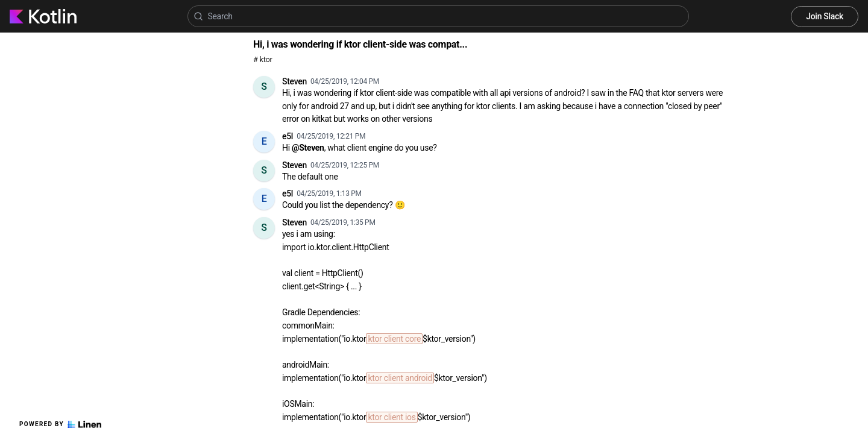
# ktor (263, 59)
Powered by (60, 424)
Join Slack (825, 16)
